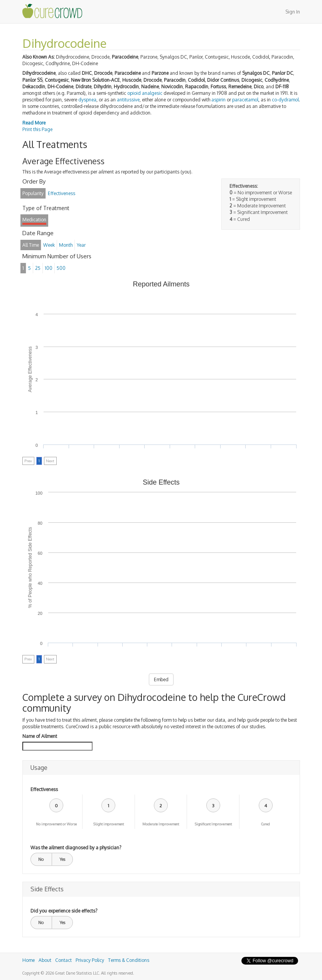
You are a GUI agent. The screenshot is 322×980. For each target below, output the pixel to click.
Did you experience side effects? (64, 911)
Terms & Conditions (129, 960)
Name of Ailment (40, 736)
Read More (34, 123)
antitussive (128, 100)
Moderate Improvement (161, 824)
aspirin (218, 100)
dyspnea (87, 100)
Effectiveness (44, 789)
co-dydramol (285, 100)
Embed (161, 679)
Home (29, 960)
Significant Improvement (213, 824)
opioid (134, 93)
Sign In (293, 12)
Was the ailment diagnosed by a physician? (76, 848)
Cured (266, 824)
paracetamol (245, 100)
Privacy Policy (90, 960)
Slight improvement (109, 824)
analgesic (152, 93)
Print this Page (37, 129)
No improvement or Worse (56, 824)
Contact (63, 960)
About (45, 960)
